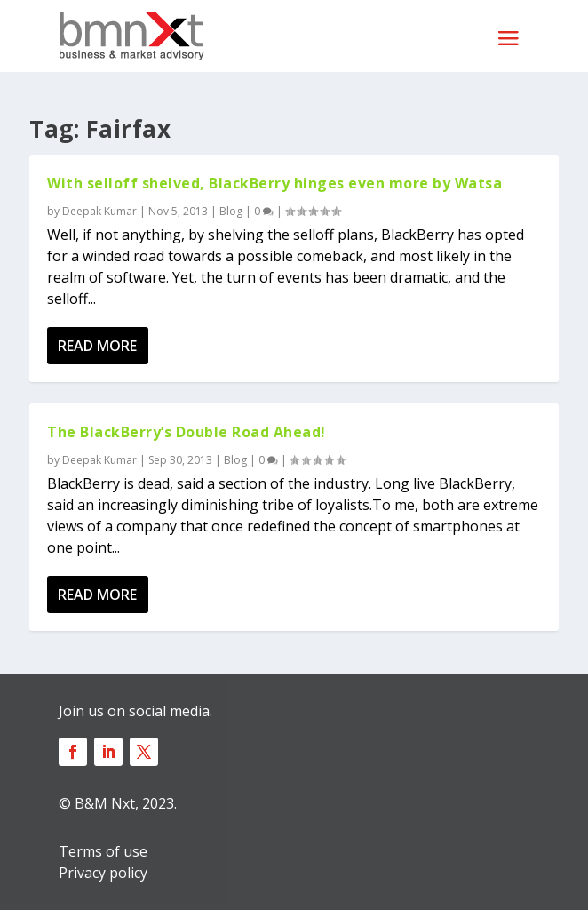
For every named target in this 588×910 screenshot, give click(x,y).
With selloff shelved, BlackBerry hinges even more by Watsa (274, 183)
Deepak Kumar (99, 211)
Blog (231, 211)
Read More (97, 346)
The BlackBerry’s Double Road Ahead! (187, 432)
